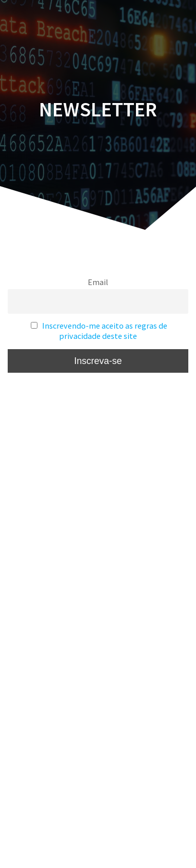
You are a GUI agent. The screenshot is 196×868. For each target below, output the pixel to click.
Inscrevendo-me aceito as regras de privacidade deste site (105, 331)
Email (98, 282)
